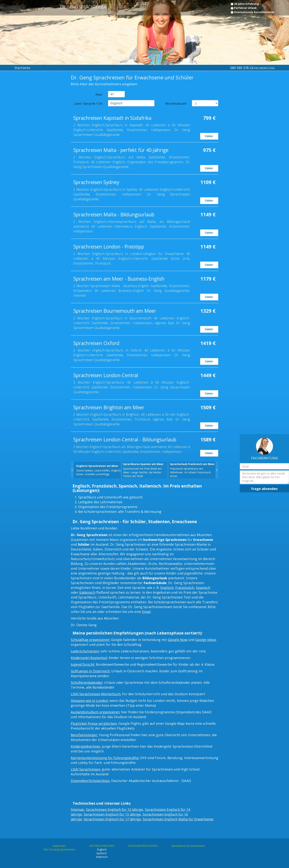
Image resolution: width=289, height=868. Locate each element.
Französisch (185, 588)
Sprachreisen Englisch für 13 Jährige (114, 809)
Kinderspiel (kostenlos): (89, 658)
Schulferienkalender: (87, 682)
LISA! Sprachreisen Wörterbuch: (96, 694)
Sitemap (77, 809)
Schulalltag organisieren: (90, 640)
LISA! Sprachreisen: (86, 769)
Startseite (22, 68)
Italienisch (87, 592)
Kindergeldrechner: (86, 746)
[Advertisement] (24, 135)
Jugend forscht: (83, 664)
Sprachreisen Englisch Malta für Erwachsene (178, 819)
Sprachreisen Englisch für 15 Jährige (112, 814)
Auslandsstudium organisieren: (95, 712)
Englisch (167, 588)
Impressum (59, 846)
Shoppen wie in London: (90, 701)
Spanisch (203, 588)
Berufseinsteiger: (84, 735)
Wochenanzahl (176, 103)
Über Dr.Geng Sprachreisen (59, 849)
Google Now (178, 640)
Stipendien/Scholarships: (90, 781)
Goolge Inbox (206, 640)
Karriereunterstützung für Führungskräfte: (105, 758)
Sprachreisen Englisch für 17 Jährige (112, 819)
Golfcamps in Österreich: (91, 671)
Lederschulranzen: (85, 651)
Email (146, 612)
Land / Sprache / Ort (88, 103)
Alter (99, 94)
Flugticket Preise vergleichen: (94, 723)
